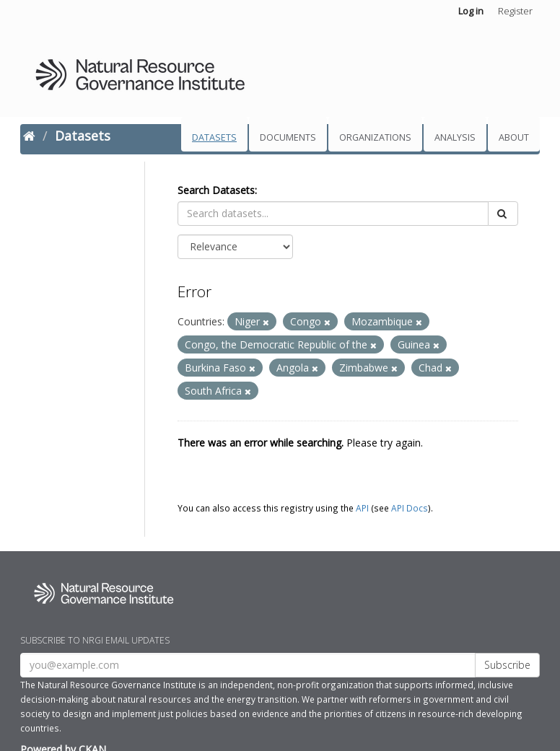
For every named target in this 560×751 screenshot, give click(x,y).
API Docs (410, 508)
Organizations (375, 137)
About (514, 137)
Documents (288, 137)
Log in (471, 11)
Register (515, 11)
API (362, 508)
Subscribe (507, 665)
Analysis (455, 137)
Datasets (214, 137)
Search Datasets (216, 190)
